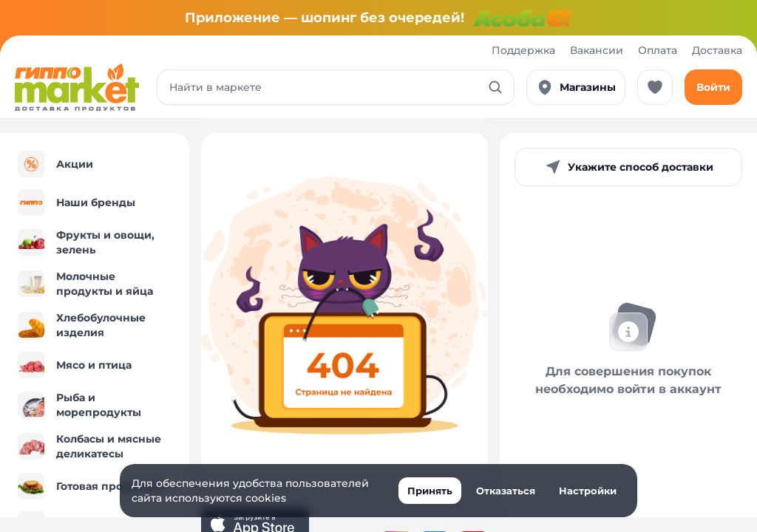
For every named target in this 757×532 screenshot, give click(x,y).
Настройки (588, 491)
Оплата (658, 50)
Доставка (717, 50)
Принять (430, 491)
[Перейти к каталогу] (77, 87)
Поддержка (523, 50)
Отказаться (506, 491)
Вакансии (597, 50)
